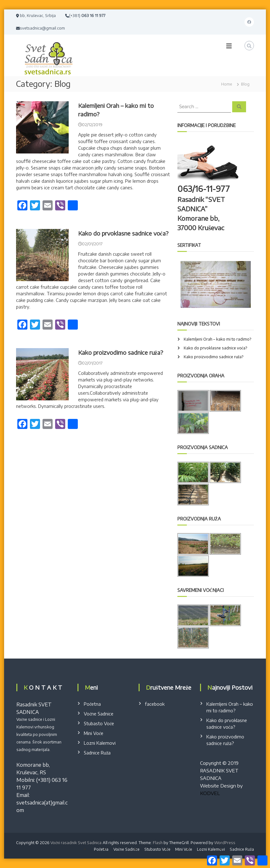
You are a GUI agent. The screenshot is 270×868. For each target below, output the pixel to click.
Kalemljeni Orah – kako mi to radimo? (218, 339)
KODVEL (210, 793)
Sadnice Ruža (97, 753)
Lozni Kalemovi (100, 743)
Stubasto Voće (99, 723)
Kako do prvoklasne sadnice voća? (123, 233)
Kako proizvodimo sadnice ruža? (121, 352)
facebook (155, 704)
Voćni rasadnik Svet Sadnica (76, 843)
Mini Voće (94, 733)
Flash (158, 843)
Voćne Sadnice (99, 714)
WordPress (225, 843)
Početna (92, 704)
